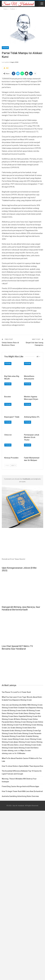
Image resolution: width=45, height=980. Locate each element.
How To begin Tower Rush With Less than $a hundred (22, 791)
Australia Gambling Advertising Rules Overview (20, 796)
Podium (5, 48)
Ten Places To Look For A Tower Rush (16, 692)
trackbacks (27, 479)
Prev (7, 465)
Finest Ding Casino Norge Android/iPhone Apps (20, 786)
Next (13, 465)
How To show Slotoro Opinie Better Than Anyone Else (22, 766)
